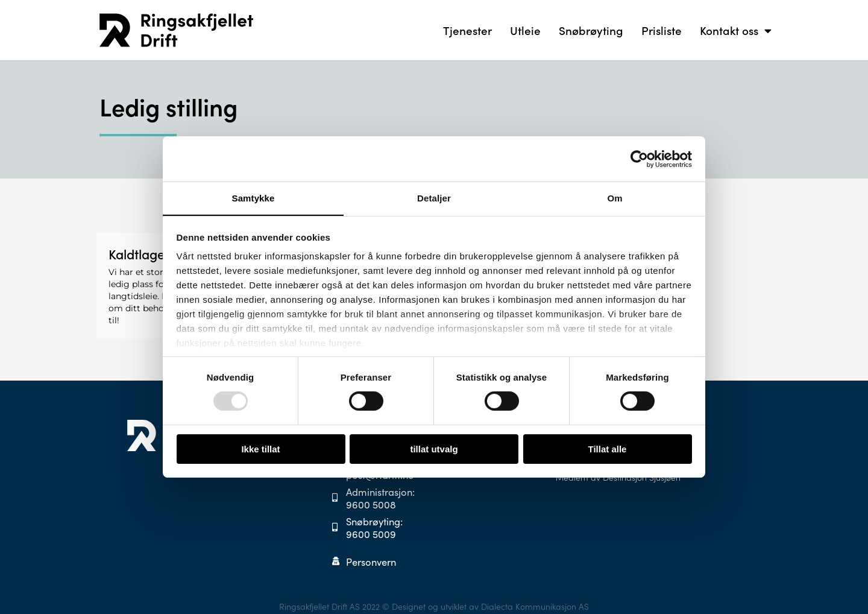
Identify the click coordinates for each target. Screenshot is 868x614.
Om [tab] (615, 198)
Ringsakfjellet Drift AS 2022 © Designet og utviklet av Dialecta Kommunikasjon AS (434, 603)
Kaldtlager (139, 254)
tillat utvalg (434, 449)
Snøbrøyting (591, 30)
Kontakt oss (736, 30)
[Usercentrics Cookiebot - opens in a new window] (639, 159)
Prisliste (662, 30)
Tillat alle (608, 449)
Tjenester (467, 30)
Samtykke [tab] (253, 198)
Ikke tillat (260, 449)
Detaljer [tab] (434, 198)
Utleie (525, 30)
